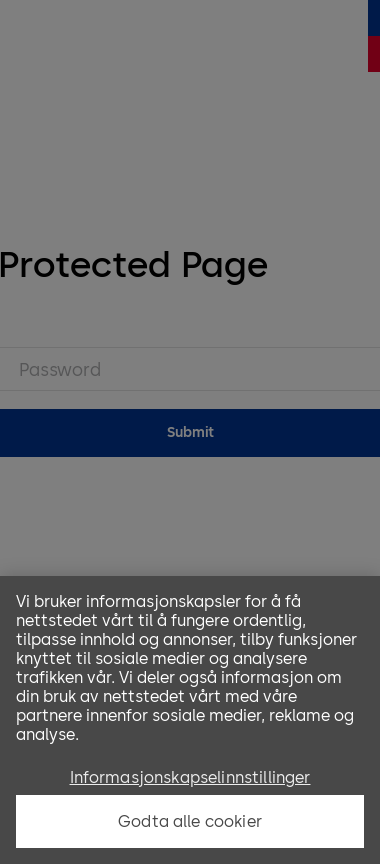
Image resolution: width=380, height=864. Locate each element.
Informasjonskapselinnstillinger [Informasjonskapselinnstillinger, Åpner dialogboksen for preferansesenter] (190, 777)
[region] (190, 720)
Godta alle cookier (190, 821)
